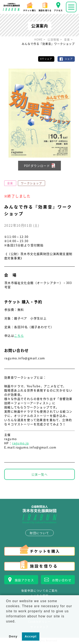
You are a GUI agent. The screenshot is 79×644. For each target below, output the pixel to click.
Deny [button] (13, 636)
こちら (19, 336)
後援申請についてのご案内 (39, 591)
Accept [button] (31, 636)
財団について (39, 533)
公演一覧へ (39, 474)
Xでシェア (46, 59)
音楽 (10, 183)
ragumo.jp (21, 443)
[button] (7, 627)
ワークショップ (31, 183)
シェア (69, 59)
